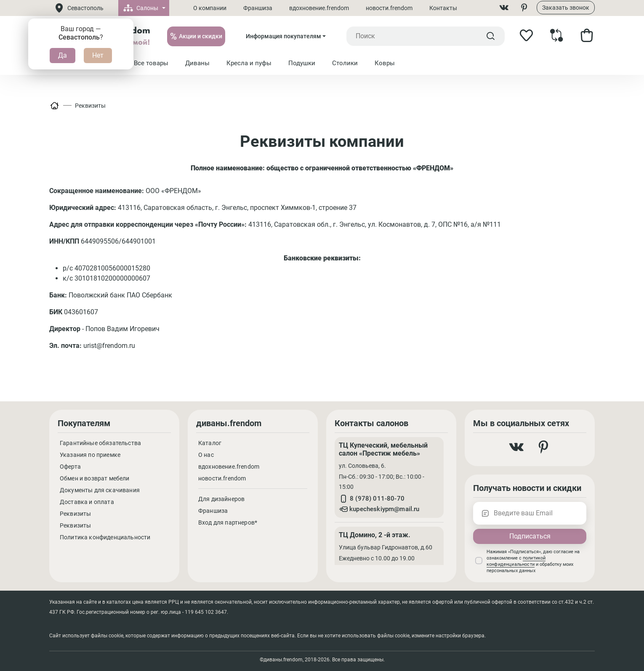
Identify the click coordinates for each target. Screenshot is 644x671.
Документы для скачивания (100, 490)
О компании (211, 8)
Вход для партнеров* (228, 522)
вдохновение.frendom (320, 8)
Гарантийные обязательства (100, 443)
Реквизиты (90, 106)
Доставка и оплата (87, 502)
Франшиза (259, 8)
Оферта (70, 467)
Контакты (444, 8)
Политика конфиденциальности (105, 537)
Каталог (210, 443)
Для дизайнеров (221, 499)
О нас (206, 455)
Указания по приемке (90, 455)
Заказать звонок (566, 8)
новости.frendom (390, 8)
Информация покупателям (283, 36)
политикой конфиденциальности (516, 561)
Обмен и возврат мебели (95, 478)
